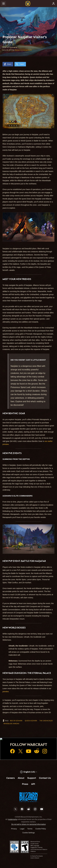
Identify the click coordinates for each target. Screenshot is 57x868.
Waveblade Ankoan (11, 724)
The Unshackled (46, 721)
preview (6, 692)
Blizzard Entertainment (23, 50)
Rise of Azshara (16, 721)
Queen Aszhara (31, 721)
